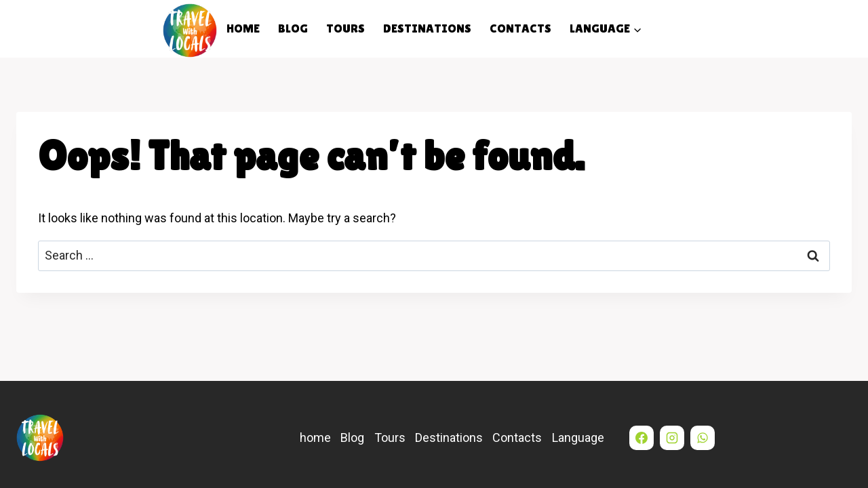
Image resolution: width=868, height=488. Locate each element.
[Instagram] (672, 438)
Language (578, 438)
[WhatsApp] (703, 438)
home (243, 28)
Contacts (520, 28)
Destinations (427, 28)
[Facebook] (642, 438)
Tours (346, 28)
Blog (293, 28)
